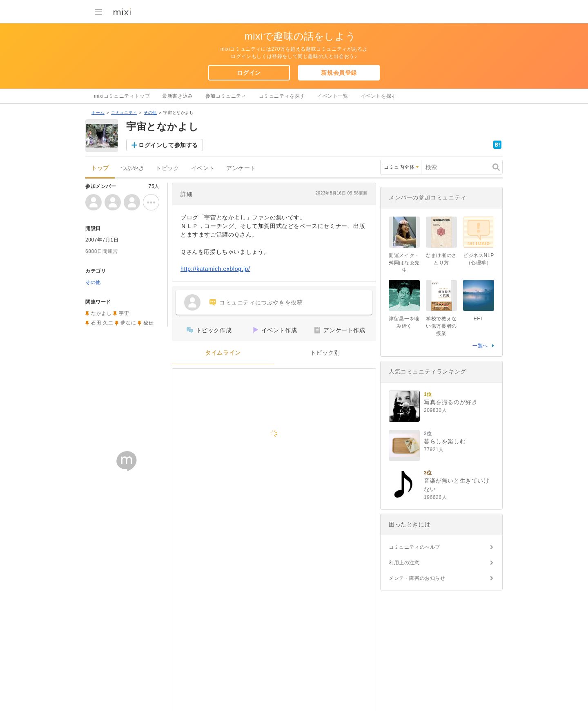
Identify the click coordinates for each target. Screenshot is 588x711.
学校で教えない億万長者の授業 (441, 326)
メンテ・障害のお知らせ (417, 578)
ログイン (249, 73)
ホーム (98, 113)
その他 (150, 113)
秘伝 (148, 323)
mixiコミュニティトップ (122, 96)
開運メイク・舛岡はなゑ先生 (404, 263)
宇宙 (124, 313)
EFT (479, 319)
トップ (100, 168)
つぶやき (132, 168)
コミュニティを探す (282, 96)
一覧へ (480, 346)
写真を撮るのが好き (451, 402)
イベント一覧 (333, 96)
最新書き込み (178, 96)
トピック (167, 168)
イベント (203, 168)
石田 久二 (102, 323)
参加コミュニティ (226, 96)
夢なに (128, 323)
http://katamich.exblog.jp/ (215, 269)
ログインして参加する (168, 145)
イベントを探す (379, 96)
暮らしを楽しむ (445, 441)
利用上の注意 (404, 563)
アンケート (241, 168)
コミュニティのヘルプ (414, 547)
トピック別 (325, 353)
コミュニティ (124, 113)
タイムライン (223, 353)
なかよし (101, 313)
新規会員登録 (339, 73)
